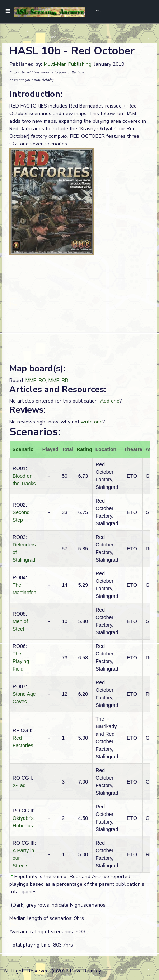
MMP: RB (58, 380)
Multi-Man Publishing (68, 64)
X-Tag (19, 785)
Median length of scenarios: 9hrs (47, 918)
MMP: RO (36, 380)
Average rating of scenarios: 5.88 (47, 932)
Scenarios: (35, 432)
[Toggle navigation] (96, 12)
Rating (84, 449)
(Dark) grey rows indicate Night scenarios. (58, 905)
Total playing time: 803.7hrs (41, 945)
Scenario (23, 449)
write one (92, 422)
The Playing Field (21, 661)
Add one (110, 401)
